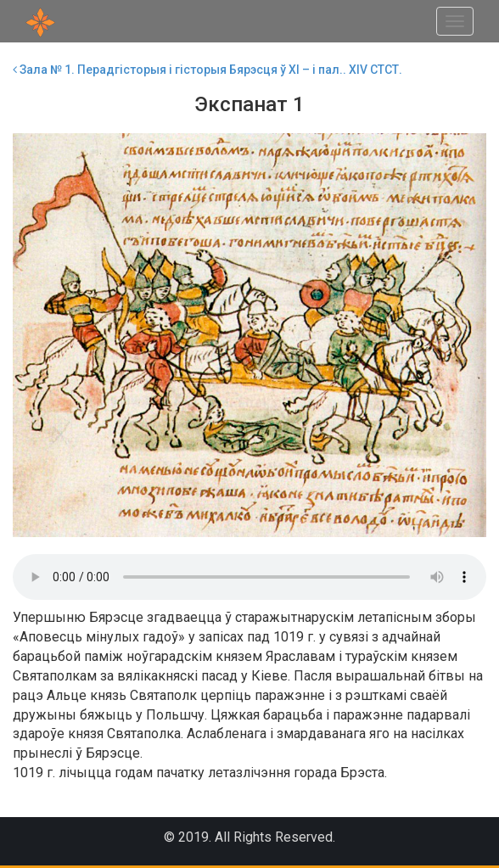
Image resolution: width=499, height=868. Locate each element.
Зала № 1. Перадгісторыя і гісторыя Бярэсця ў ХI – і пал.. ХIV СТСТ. (207, 70)
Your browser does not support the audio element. (249, 577)
